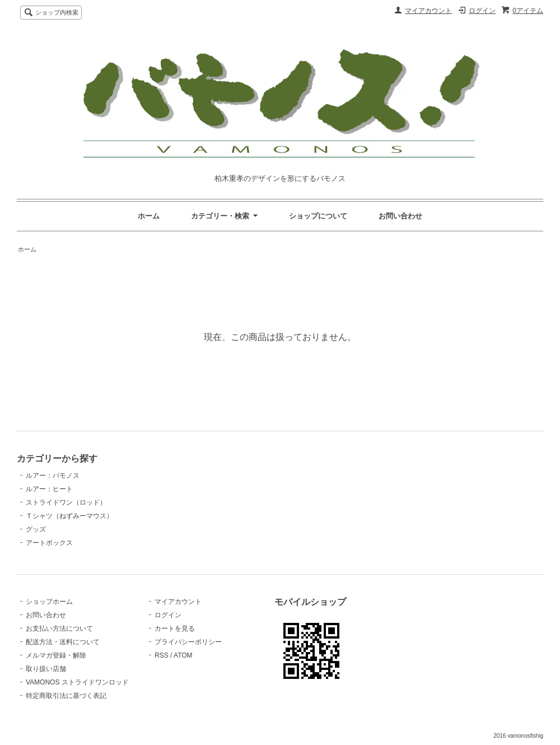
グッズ (36, 529)
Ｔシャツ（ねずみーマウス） (69, 516)
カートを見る (175, 628)
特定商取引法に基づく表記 (66, 696)
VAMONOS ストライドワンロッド (77, 682)
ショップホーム (49, 602)
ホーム (149, 216)
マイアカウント (428, 11)
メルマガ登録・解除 (56, 655)
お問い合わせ (400, 216)
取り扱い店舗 (46, 669)
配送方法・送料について (63, 642)
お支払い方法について (59, 628)
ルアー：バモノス (53, 476)
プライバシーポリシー (188, 642)
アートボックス (49, 543)
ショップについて (318, 216)
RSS (162, 655)
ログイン (482, 11)
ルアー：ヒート (49, 489)
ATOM (183, 655)
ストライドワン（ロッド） (66, 502)
